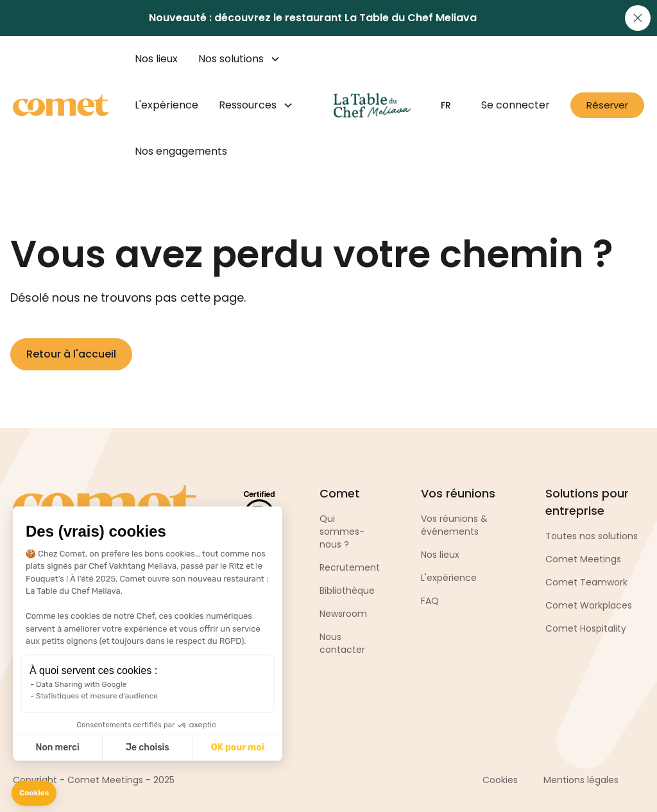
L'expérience (166, 105)
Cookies (500, 780)
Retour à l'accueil (71, 354)
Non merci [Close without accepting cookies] (57, 747)
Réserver (607, 105)
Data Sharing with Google (81, 684)
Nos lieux (156, 59)
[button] (34, 793)
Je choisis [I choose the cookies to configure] (148, 747)
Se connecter (516, 105)
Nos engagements (181, 151)
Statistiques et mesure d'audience (97, 696)
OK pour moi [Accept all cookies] (238, 747)
